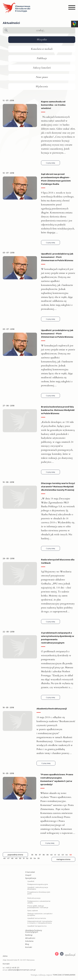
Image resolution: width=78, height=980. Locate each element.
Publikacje (42, 58)
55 (39, 858)
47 (8, 858)
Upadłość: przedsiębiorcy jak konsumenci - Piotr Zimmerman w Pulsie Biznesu (57, 257)
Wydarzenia (42, 87)
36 (36, 855)
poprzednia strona (15, 855)
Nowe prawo (42, 77)
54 (35, 858)
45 (71, 855)
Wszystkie (42, 40)
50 (20, 858)
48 (12, 858)
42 (59, 855)
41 (55, 855)
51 (24, 858)
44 (67, 855)
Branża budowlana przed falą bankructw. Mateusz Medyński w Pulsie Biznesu (58, 410)
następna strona (63, 859)
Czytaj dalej (51, 163)
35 (32, 855)
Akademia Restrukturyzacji (52, 709)
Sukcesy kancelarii (42, 68)
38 (44, 855)
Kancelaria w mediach (42, 49)
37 (40, 855)
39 (47, 855)
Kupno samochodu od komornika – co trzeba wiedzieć (53, 105)
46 (4, 858)
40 (51, 855)
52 (27, 858)
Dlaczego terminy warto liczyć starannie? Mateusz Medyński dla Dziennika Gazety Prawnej (58, 486)
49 (16, 858)
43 (63, 855)
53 (31, 858)
